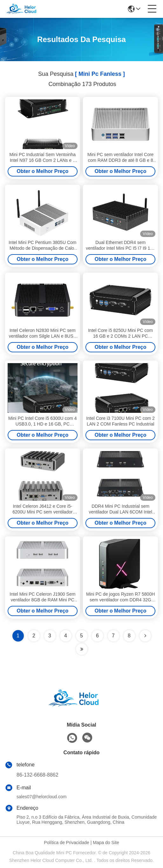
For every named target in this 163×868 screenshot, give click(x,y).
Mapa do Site (106, 843)
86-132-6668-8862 (37, 775)
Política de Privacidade (66, 843)
